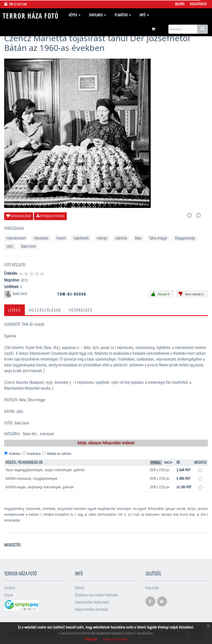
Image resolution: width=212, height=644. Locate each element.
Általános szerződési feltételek (96, 595)
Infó (144, 15)
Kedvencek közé (19, 216)
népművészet (16, 238)
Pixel (156, 463)
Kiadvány (34, 454)
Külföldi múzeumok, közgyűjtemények (31, 479)
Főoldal (10, 588)
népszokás (41, 238)
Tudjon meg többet (115, 639)
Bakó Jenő (29, 247)
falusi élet (30, 434)
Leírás (14, 310)
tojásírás (121, 238)
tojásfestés (81, 238)
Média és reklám (59, 454)
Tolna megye (158, 238)
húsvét (61, 238)
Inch (168, 463)
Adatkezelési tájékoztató (92, 602)
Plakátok (123, 15)
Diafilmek (98, 15)
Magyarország (185, 238)
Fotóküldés (81, 310)
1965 (10, 247)
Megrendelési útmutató (91, 610)
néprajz (102, 238)
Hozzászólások (45, 310)
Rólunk (80, 588)
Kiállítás (15, 454)
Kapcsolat (152, 588)
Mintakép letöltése (50, 216)
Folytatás (91, 639)
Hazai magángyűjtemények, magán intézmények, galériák (45, 470)
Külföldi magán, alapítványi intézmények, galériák (40, 487)
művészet (47, 434)
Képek (75, 15)
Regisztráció (198, 4)
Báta (138, 238)
